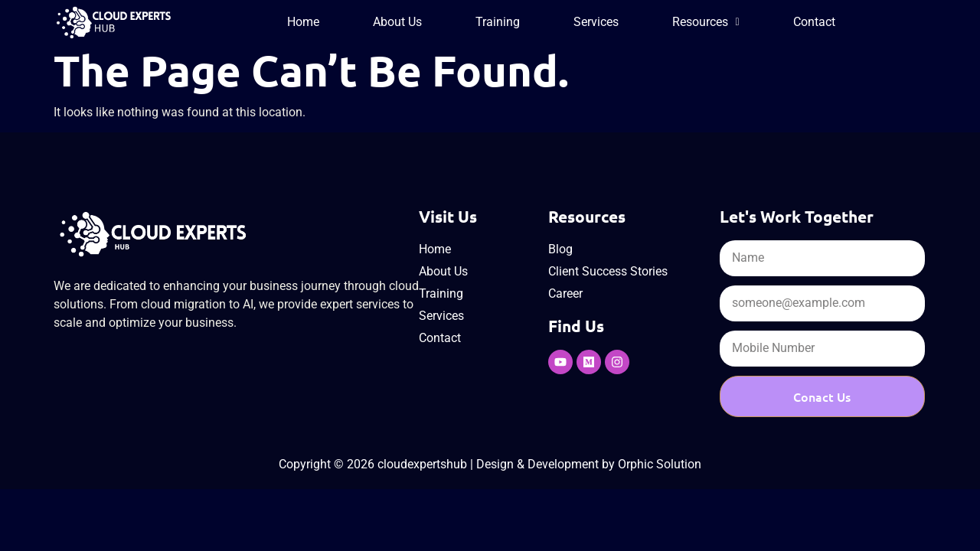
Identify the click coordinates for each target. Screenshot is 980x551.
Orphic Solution (660, 464)
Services (596, 22)
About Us (397, 22)
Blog (560, 249)
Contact (814, 22)
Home (303, 22)
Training (498, 22)
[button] (706, 22)
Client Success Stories (608, 271)
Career (565, 293)
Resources (706, 22)
